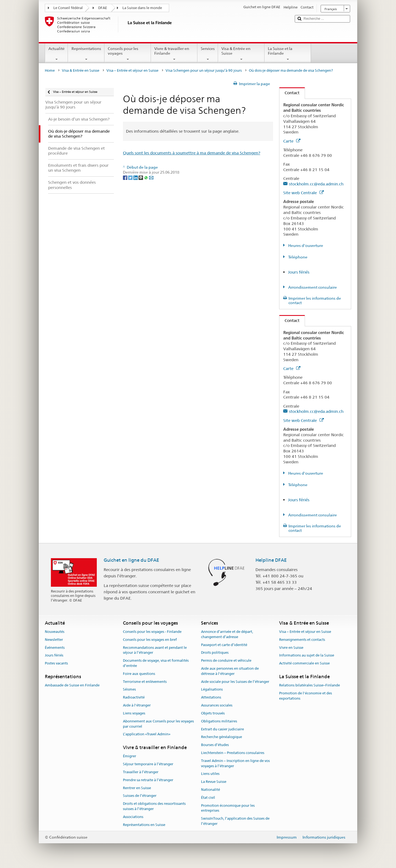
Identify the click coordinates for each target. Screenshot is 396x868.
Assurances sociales (217, 705)
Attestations (211, 698)
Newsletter (54, 640)
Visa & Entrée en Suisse (241, 54)
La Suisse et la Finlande (288, 54)
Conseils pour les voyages (128, 54)
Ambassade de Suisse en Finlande (72, 685)
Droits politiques (215, 653)
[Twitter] (131, 177)
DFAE (103, 8)
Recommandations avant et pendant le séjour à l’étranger (155, 650)
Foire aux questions (139, 674)
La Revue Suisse (214, 782)
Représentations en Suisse (144, 825)
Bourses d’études (215, 745)
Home (50, 70)
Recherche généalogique (222, 737)
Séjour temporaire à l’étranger (148, 764)
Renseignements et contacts (302, 640)
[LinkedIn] (136, 177)
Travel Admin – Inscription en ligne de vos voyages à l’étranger (235, 763)
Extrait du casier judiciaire (222, 729)
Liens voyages (134, 713)
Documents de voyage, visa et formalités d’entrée (156, 663)
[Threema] (141, 177)
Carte (292, 141)
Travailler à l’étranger (141, 772)
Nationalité (211, 790)
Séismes (129, 690)
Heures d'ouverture (305, 246)
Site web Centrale (303, 193)
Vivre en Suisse (291, 648)
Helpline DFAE (271, 560)
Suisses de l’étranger (140, 796)
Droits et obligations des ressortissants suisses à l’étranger (154, 806)
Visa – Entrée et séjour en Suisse (132, 70)
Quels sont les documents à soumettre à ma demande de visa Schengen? (192, 153)
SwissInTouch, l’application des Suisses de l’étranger (235, 821)
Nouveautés (55, 632)
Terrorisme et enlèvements (145, 682)
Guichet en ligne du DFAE (131, 560)
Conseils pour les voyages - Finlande (152, 632)
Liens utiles (210, 774)
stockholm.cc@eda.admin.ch (316, 184)
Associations (133, 817)
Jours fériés (299, 272)
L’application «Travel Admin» (147, 734)
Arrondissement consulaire (312, 287)
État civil (208, 798)
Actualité (57, 54)
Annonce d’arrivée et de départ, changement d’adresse (227, 634)
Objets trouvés (213, 713)
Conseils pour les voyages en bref (150, 640)
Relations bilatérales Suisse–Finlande (310, 685)
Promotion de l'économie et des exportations (306, 696)
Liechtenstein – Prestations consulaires (233, 753)
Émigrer (130, 756)
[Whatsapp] (146, 177)
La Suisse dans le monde (142, 8)
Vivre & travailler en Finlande (174, 54)
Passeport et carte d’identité (224, 645)
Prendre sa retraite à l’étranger (148, 780)
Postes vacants (56, 663)
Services (208, 54)
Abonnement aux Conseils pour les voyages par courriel (158, 724)
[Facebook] (126, 177)
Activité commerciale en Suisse (304, 663)
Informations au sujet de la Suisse (307, 656)
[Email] (151, 177)
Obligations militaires (219, 721)
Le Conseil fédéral (68, 8)
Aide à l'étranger (137, 705)
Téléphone (297, 257)
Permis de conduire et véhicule (226, 660)
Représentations (86, 54)
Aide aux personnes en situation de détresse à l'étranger (230, 671)
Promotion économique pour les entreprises (228, 808)
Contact (289, 93)
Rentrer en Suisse (137, 788)
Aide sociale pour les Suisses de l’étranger (235, 682)
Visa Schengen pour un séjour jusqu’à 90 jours (204, 70)
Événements (55, 648)
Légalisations (212, 690)
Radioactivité (134, 698)
